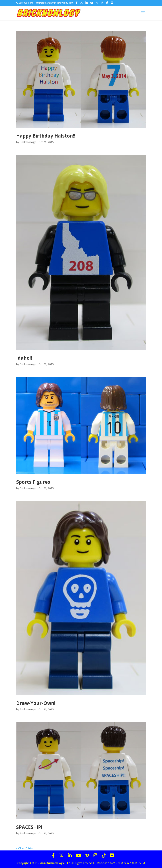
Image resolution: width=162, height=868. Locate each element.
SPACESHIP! (29, 827)
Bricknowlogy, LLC (58, 863)
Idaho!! (24, 358)
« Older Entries (25, 848)
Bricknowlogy (28, 142)
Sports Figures (33, 482)
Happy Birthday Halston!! (46, 136)
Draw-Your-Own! (36, 703)
